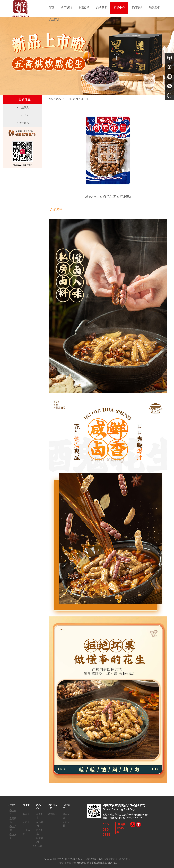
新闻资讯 (137, 8)
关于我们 (66, 8)
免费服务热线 (121, 828)
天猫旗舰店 (52, 814)
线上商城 (54, 19)
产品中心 (119, 8)
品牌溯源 (102, 8)
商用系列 (23, 115)
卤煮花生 (85, 99)
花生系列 (73, 99)
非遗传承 (84, 8)
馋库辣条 (23, 123)
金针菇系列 (39, 846)
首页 (51, 8)
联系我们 (155, 8)
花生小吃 (71, 863)
